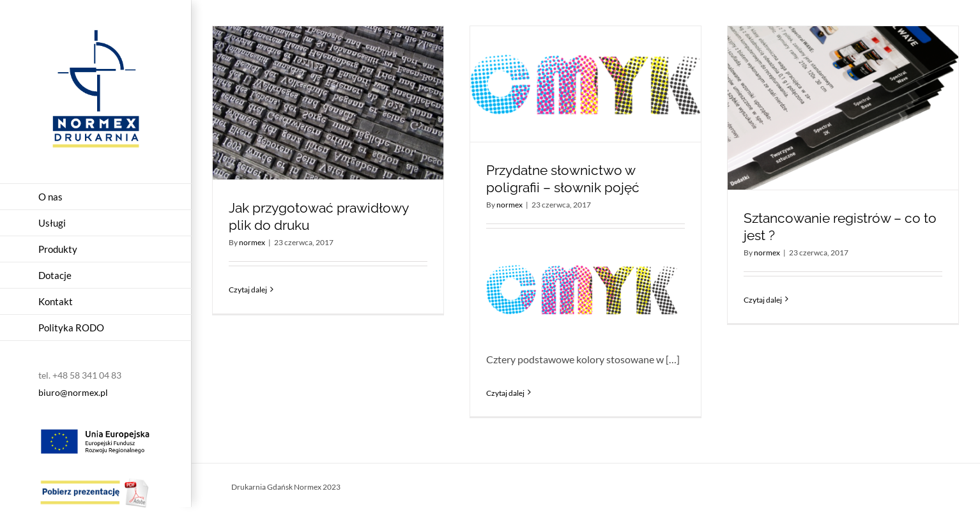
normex (252, 242)
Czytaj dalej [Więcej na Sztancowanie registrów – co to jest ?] (763, 300)
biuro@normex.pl (73, 392)
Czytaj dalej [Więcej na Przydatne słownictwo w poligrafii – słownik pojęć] (505, 393)
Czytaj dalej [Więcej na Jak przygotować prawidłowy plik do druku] (248, 290)
